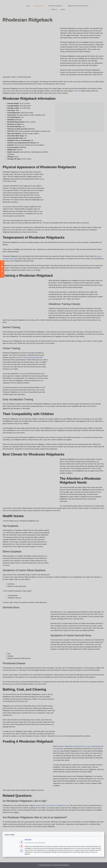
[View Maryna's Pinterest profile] (21, 847)
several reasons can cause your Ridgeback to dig (52, 805)
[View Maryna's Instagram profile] (21, 851)
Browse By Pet (40, 6)
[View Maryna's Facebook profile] (21, 842)
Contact (63, 9)
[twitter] (2, 267)
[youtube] (2, 271)
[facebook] (2, 263)
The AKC (77, 91)
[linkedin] (2, 276)
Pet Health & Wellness (57, 6)
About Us (54, 9)
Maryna (28, 840)
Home (28, 6)
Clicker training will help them (33, 357)
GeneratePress (65, 865)
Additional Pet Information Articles (80, 6)
